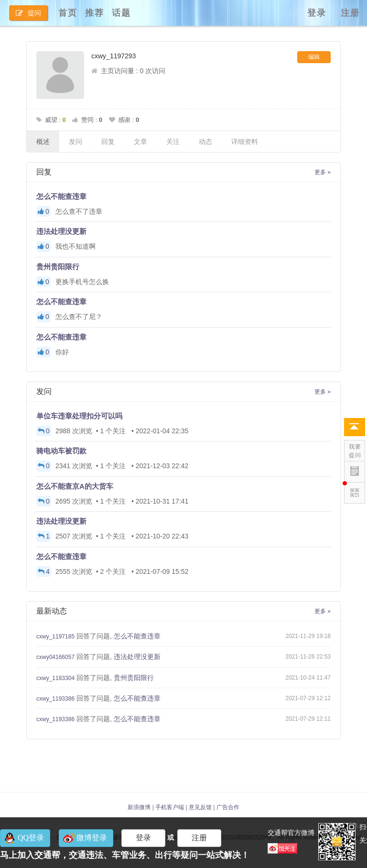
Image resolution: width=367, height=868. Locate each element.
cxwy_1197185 (55, 637)
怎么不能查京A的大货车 (75, 486)
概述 (43, 142)
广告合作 (228, 807)
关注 (173, 142)
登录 (317, 13)
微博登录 (92, 838)
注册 (350, 13)
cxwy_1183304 (55, 678)
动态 (205, 142)
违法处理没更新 (61, 231)
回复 (108, 142)
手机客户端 (170, 807)
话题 (121, 13)
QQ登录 (31, 838)
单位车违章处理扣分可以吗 (79, 416)
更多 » (323, 172)
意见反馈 (200, 807)
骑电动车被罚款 (61, 451)
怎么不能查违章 (61, 196)
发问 (76, 142)
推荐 (95, 13)
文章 (140, 142)
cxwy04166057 (55, 657)
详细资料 (245, 142)
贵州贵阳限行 (58, 267)
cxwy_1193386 (55, 699)
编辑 (314, 57)
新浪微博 (139, 807)
